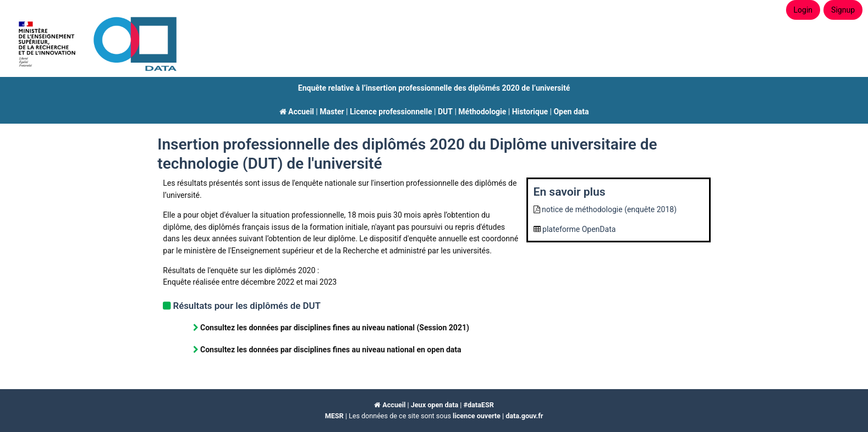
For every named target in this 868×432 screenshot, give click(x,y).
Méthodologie (482, 112)
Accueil (297, 112)
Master (332, 112)
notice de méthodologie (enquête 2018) (609, 209)
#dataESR (479, 405)
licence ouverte (477, 416)
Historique (530, 112)
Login (803, 10)
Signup (843, 10)
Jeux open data (435, 405)
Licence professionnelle (391, 112)
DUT (445, 112)
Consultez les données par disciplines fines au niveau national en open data (331, 350)
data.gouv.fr (524, 416)
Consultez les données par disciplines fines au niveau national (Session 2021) (335, 328)
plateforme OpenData (579, 229)
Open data (571, 112)
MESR (334, 416)
